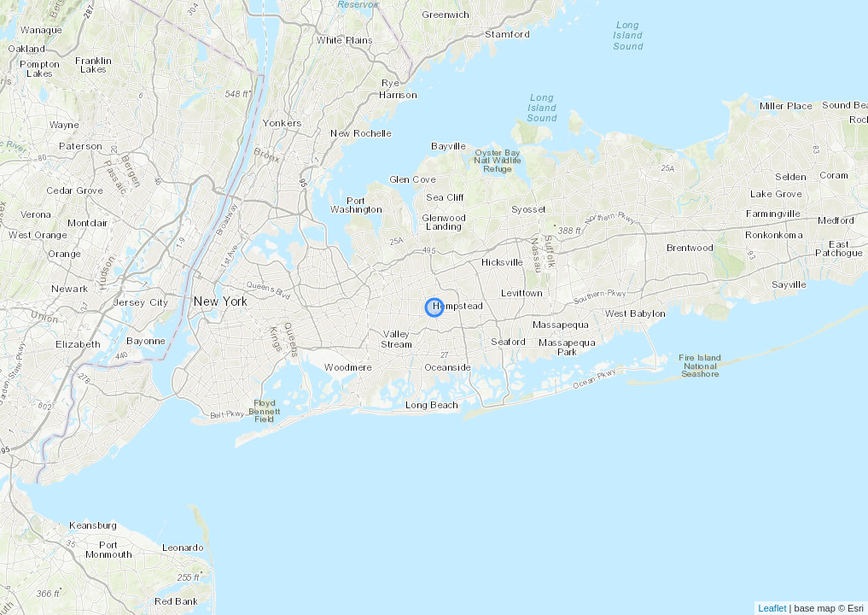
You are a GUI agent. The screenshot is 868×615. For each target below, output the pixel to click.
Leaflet (773, 608)
